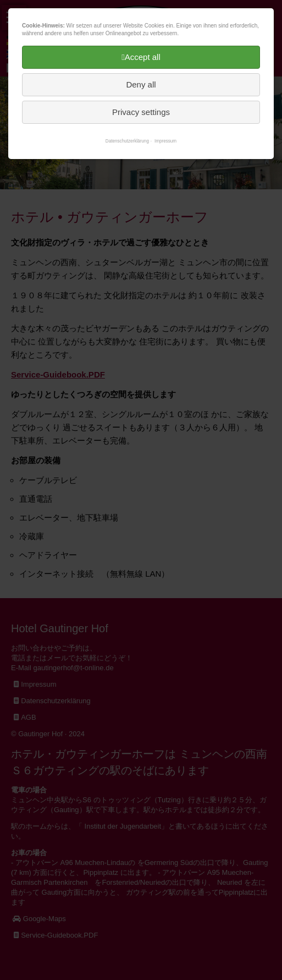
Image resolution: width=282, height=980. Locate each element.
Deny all (141, 84)
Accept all (143, 57)
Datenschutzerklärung (127, 141)
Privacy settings (141, 112)
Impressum (165, 141)
